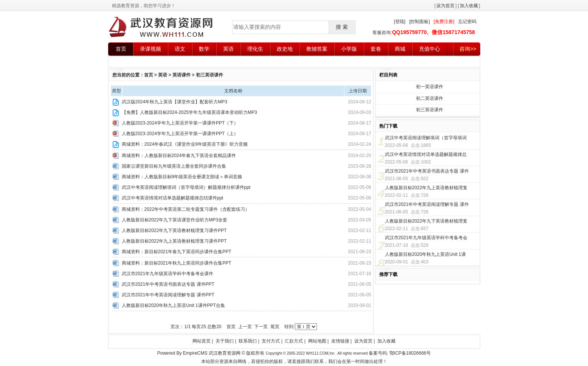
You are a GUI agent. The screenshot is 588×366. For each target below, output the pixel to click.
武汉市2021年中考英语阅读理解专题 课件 (427, 204)
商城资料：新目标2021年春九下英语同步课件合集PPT (177, 252)
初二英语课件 (430, 98)
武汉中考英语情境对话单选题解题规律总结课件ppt (173, 198)
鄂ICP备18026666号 (410, 353)
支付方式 (271, 341)
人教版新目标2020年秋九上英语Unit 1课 (425, 254)
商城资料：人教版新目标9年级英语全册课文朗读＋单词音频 (182, 177)
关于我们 (225, 341)
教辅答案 (317, 49)
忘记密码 (467, 22)
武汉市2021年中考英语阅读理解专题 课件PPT (168, 295)
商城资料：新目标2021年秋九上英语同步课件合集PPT (177, 263)
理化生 (255, 49)
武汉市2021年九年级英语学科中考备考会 (426, 238)
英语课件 (182, 75)
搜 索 (342, 27)
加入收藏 (469, 6)
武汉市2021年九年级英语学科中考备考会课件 (168, 274)
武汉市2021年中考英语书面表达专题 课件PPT (168, 284)
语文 (180, 49)
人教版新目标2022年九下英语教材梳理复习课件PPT (174, 231)
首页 (121, 49)
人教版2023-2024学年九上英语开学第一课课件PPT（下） (180, 123)
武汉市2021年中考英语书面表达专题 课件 (427, 171)
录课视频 (150, 49)
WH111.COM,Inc (321, 353)
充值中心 (430, 49)
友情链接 (340, 341)
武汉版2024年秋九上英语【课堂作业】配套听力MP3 (175, 102)
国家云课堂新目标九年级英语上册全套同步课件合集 (174, 166)
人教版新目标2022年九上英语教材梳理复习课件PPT (174, 241)
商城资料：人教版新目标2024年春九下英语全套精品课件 (179, 156)
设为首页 (445, 6)
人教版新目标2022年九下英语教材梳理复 (426, 221)
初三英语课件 (209, 75)
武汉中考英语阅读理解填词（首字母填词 (426, 138)
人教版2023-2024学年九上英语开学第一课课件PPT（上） (180, 134)
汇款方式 (294, 341)
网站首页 (202, 341)
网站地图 (317, 341)
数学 (204, 49)
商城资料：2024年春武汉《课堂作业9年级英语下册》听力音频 (185, 144)
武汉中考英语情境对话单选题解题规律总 (426, 154)
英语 (228, 49)
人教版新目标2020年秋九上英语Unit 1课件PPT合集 (173, 305)
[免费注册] (444, 22)
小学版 (349, 49)
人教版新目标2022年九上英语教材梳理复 (426, 188)
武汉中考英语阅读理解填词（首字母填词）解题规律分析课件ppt (186, 187)
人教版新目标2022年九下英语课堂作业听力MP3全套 (175, 220)
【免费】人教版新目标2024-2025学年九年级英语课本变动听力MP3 (189, 112)
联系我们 (248, 341)
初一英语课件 (430, 87)
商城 (400, 49)
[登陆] (399, 22)
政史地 (285, 49)
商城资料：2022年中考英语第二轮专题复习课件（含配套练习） (186, 209)
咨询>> (468, 49)
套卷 (376, 49)
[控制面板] (420, 22)
